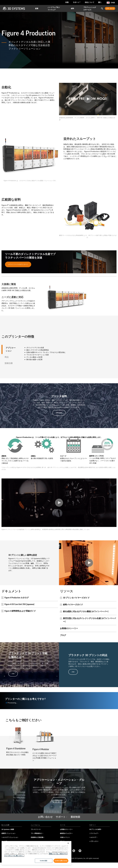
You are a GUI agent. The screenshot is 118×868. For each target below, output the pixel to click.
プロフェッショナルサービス (90, 8)
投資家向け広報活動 (38, 837)
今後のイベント (65, 837)
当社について (89, 2)
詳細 (13, 674)
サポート (77, 2)
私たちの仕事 (5, 825)
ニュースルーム (35, 825)
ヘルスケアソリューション (10, 837)
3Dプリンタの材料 (96, 829)
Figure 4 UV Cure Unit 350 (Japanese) (18, 604)
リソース (63, 825)
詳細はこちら (59, 800)
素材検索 (75, 817)
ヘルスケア (93, 837)
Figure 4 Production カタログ (15, 598)
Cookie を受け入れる (61, 861)
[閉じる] (68, 843)
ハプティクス (94, 841)
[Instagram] (80, 851)
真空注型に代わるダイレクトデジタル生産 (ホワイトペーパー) (89, 620)
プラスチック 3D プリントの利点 (88, 655)
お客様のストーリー (69, 628)
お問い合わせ (110, 8)
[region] (36, 853)
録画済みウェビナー (66, 833)
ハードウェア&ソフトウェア (54, 8)
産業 (37, 8)
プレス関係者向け (37, 833)
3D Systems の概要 (8, 829)
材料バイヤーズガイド (73, 605)
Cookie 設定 (44, 861)
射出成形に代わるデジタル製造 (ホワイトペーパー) (86, 612)
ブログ (63, 635)
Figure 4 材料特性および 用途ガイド (19, 611)
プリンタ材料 (59, 396)
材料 (72, 8)
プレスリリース (36, 829)
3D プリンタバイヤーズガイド (76, 598)
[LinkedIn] (74, 851)
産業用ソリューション (8, 833)
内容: (67, 2)
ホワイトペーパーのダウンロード (18, 264)
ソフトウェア (94, 833)
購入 (100, 2)
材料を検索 (59, 413)
